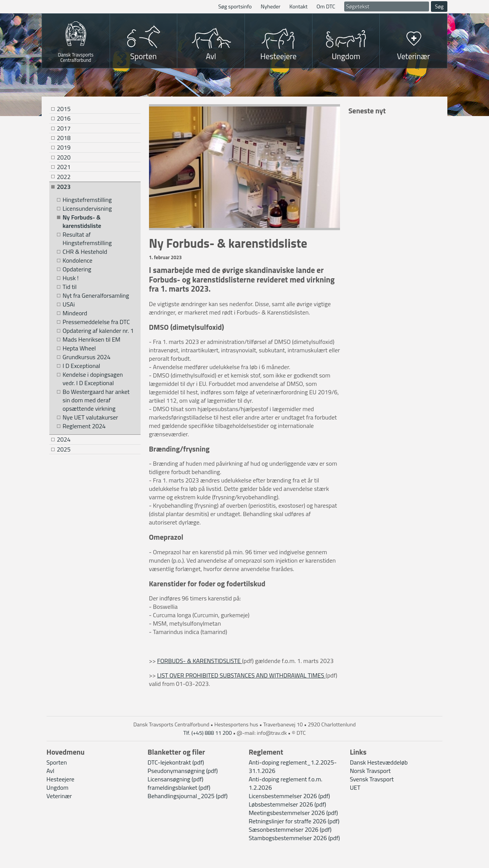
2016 (64, 118)
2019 (64, 147)
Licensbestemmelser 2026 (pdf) (289, 796)
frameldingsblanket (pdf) (179, 787)
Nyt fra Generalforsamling (96, 296)
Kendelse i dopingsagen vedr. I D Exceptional (93, 379)
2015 (64, 109)
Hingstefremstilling (87, 200)
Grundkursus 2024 (87, 357)
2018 (64, 138)
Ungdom (346, 56)
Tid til (70, 287)
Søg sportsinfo (235, 6)
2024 (64, 439)
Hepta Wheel (79, 348)
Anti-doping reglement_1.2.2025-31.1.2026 (293, 766)
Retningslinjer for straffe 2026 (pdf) (294, 821)
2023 (64, 187)
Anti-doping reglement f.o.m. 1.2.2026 (286, 783)
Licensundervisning (87, 209)
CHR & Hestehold (85, 252)
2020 (64, 157)
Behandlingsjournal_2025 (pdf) (187, 796)
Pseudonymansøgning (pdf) (183, 771)
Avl (211, 56)
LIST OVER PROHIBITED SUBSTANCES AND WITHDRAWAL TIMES (241, 675)
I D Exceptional (81, 366)
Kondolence (78, 261)
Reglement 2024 (84, 426)
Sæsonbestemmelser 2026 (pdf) (290, 829)
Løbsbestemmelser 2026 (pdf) (287, 804)
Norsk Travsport (370, 771)
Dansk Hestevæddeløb (379, 762)
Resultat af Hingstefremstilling (87, 239)
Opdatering (77, 269)
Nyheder (270, 6)
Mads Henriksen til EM (91, 340)
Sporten (143, 56)
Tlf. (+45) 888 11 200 (208, 733)
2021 (64, 167)
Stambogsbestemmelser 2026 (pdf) (294, 838)
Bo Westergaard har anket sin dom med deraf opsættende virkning (96, 400)
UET (355, 787)
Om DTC (326, 6)
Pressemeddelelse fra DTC (96, 322)
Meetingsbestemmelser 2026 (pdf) (293, 813)
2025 (64, 449)
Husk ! (71, 278)
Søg (439, 6)
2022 (64, 177)
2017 (64, 128)
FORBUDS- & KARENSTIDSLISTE (199, 661)
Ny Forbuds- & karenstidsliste (82, 222)
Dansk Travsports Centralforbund (76, 57)
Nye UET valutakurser (90, 417)
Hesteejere (278, 56)
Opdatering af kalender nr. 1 (98, 331)
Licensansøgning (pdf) (175, 779)
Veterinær (414, 56)
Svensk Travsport (372, 779)
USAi (69, 304)
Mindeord (75, 313)
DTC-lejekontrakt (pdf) (176, 762)
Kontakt (299, 6)
